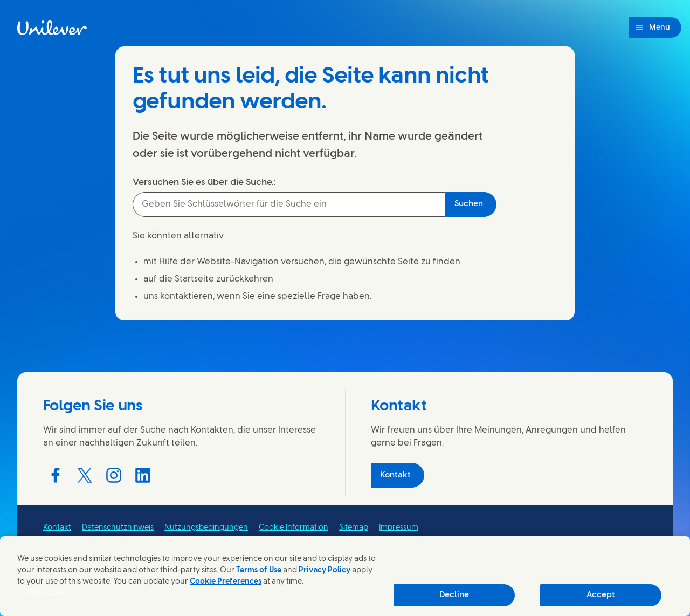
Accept (601, 595)
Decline (454, 595)
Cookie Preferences (226, 582)
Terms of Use (259, 570)
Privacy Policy (325, 570)
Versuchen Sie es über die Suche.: (204, 182)
